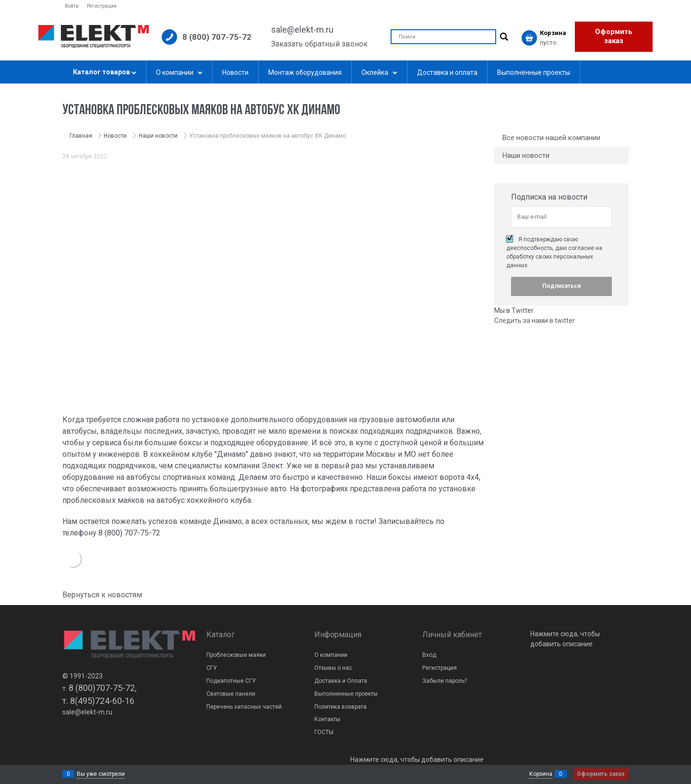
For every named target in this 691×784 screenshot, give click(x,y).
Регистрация (102, 6)
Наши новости (526, 155)
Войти (72, 6)
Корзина (541, 774)
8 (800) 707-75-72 (217, 37)
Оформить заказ (614, 36)
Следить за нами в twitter (535, 321)
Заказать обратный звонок (319, 44)
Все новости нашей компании (551, 138)
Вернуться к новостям (102, 595)
